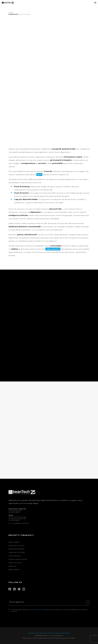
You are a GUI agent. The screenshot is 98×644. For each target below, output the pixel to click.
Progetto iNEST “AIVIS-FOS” (16, 546)
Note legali (32, 633)
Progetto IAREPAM (14, 570)
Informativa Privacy (54, 633)
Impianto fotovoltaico (15, 556)
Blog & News (25, 14)
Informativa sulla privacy (38, 610)
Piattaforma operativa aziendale (18, 559)
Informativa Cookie (41, 633)
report (39, 175)
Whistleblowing (65, 633)
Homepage (13, 14)
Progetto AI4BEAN (14, 542)
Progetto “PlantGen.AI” (15, 563)
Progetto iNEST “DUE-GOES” (17, 552)
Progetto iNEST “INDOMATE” (17, 549)
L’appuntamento (53, 249)
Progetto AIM (12, 566)
